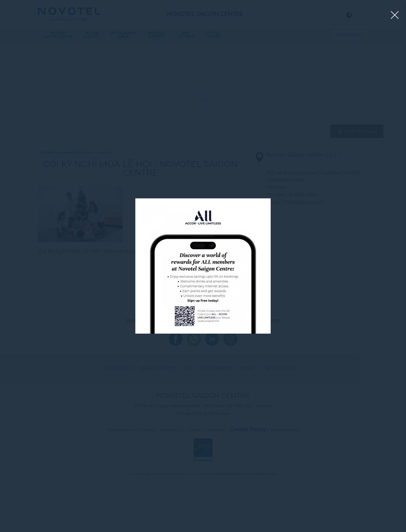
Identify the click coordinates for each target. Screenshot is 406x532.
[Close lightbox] (395, 15)
